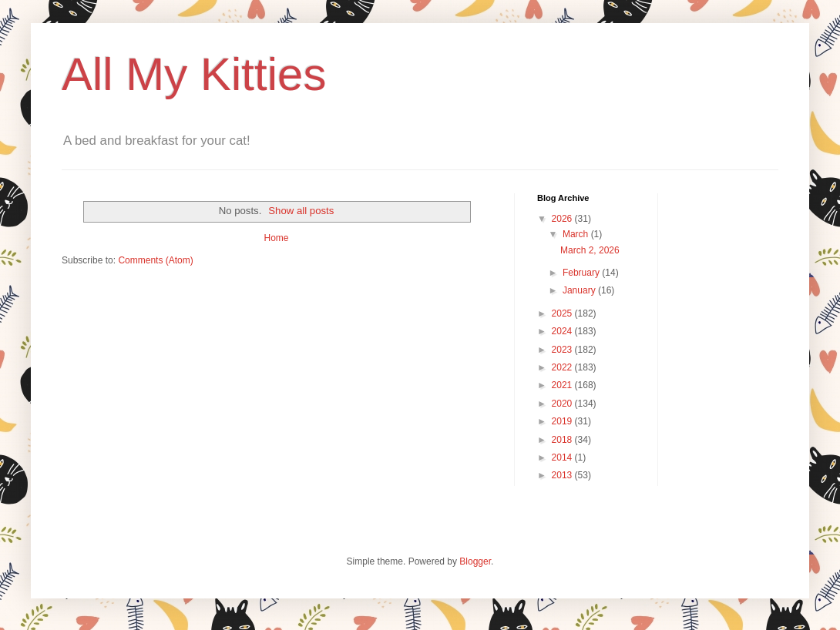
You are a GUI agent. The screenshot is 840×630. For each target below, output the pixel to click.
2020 (563, 404)
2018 (563, 440)
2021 (563, 385)
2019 (563, 421)
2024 (563, 331)
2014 (563, 457)
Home (276, 238)
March (577, 234)
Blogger (475, 561)
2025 (563, 313)
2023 (563, 350)
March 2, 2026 (590, 250)
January (580, 290)
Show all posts (301, 211)
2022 (563, 367)
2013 (563, 475)
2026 (563, 219)
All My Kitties (194, 74)
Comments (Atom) (155, 260)
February (582, 273)
